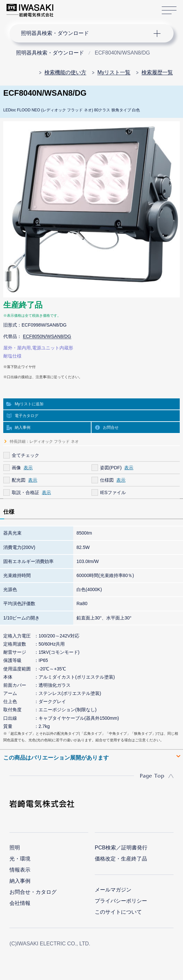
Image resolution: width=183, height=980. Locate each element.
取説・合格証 (25, 492)
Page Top (152, 776)
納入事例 (23, 427)
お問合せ (111, 427)
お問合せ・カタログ (33, 892)
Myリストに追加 (29, 404)
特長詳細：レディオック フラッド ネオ (44, 442)
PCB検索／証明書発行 (121, 848)
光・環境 (20, 859)
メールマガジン (113, 890)
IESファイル (113, 492)
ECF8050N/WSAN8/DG (47, 336)
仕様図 (107, 480)
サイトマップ (169, 11)
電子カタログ (26, 416)
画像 (16, 468)
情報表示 (20, 870)
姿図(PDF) (111, 468)
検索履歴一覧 (157, 72)
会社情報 (20, 903)
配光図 (19, 480)
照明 (15, 848)
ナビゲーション (86, 33)
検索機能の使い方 (65, 72)
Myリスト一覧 (114, 72)
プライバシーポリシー (121, 901)
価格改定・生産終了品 (121, 859)
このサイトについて (118, 912)
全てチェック (25, 455)
